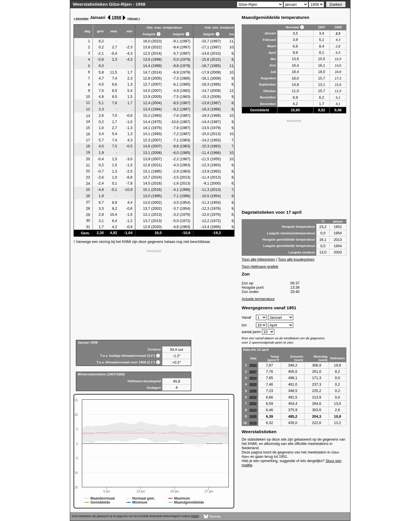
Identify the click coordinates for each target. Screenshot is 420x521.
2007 (253, 372)
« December (81, 19)
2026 (253, 416)
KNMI (195, 516)
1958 (117, 17)
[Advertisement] (154, 294)
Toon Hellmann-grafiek (260, 267)
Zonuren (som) (297, 358)
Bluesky (212, 517)
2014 (253, 378)
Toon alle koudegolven (296, 259)
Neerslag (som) (321, 358)
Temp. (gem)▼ (274, 358)
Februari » (134, 19)
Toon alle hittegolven (258, 259)
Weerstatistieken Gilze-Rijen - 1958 (109, 4)
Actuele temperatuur (258, 299)
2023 (253, 410)
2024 (253, 365)
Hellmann (338, 358)
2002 (253, 403)
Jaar (253, 358)
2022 (253, 397)
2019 (253, 423)
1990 (253, 391)
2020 (253, 384)
